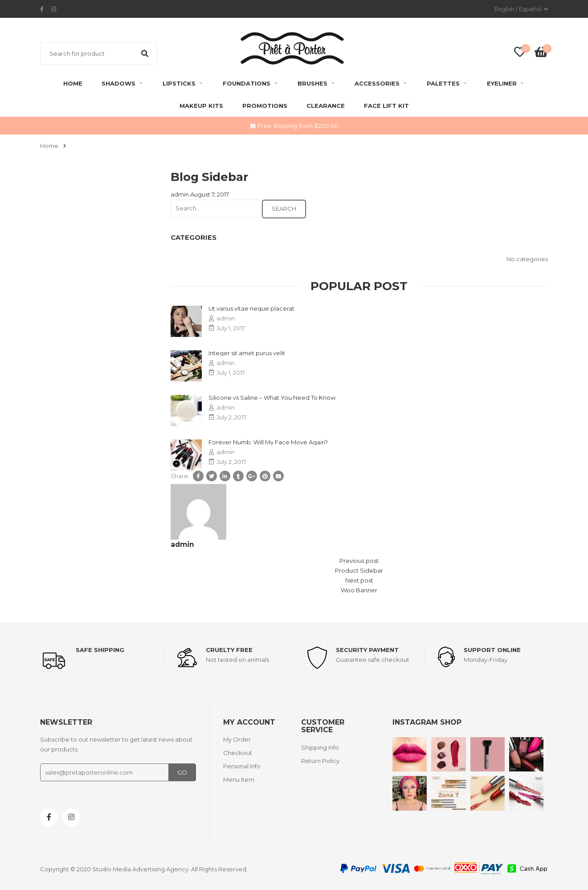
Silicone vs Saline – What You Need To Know (272, 398)
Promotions (265, 106)
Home (73, 83)
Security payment (367, 650)
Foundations (247, 83)
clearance (326, 106)
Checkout (238, 753)
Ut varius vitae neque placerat (251, 308)
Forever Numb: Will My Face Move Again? (268, 442)
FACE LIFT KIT (386, 106)
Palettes (443, 83)
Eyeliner (502, 83)
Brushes (312, 83)
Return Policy (320, 761)
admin (180, 194)
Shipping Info (320, 747)
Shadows (118, 83)
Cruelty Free (229, 650)
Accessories (377, 83)
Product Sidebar (359, 570)
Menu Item (239, 779)
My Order (237, 739)
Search (145, 53)
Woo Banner (359, 590)
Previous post (359, 561)
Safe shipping (100, 650)
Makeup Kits (201, 106)
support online (492, 650)
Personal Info (242, 766)
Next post (359, 580)
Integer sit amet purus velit (247, 353)
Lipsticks (179, 83)
